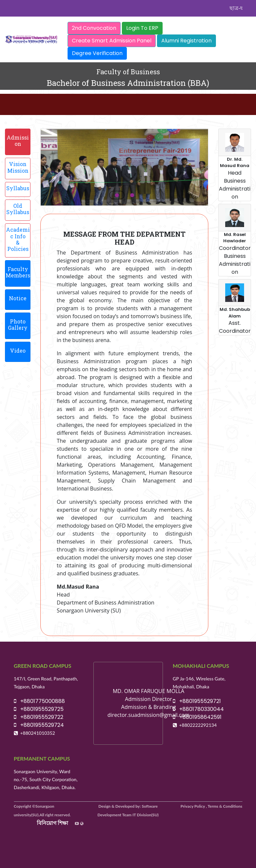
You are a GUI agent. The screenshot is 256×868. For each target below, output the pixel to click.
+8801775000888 (39, 701)
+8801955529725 (39, 709)
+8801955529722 (39, 717)
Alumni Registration (186, 41)
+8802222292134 (198, 725)
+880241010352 (38, 733)
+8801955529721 (197, 701)
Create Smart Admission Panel (112, 41)
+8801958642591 (197, 717)
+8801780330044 (198, 709)
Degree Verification (97, 53)
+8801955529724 (39, 725)
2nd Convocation (94, 28)
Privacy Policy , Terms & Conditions (211, 806)
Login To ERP (142, 28)
